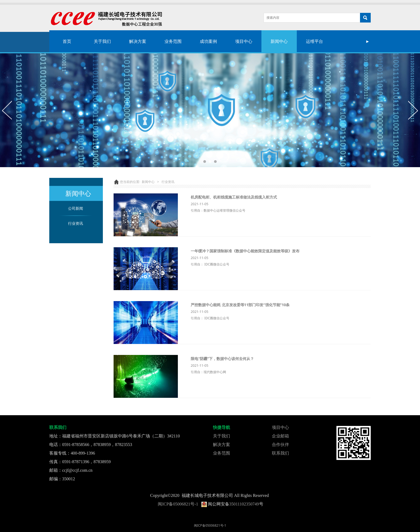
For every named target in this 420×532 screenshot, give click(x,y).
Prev (7, 110)
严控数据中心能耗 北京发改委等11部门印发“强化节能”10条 (240, 305)
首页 (67, 41)
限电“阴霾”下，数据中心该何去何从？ (222, 359)
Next (413, 110)
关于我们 (102, 41)
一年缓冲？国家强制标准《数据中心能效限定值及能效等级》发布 (245, 251)
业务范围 (173, 41)
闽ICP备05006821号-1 (178, 504)
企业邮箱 (280, 436)
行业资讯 (76, 223)
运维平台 (314, 41)
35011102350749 (244, 504)
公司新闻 (76, 208)
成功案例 (208, 41)
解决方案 (138, 41)
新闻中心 (279, 41)
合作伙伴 (280, 445)
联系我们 (280, 453)
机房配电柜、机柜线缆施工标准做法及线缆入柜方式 (234, 197)
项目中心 (244, 41)
